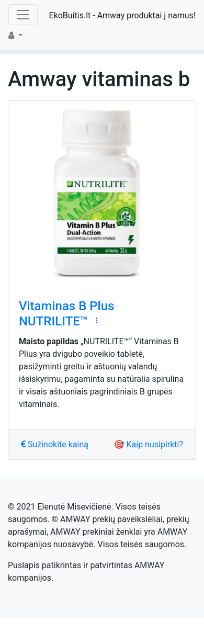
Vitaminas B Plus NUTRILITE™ (66, 314)
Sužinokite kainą (55, 444)
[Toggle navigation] (23, 15)
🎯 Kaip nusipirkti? (149, 444)
